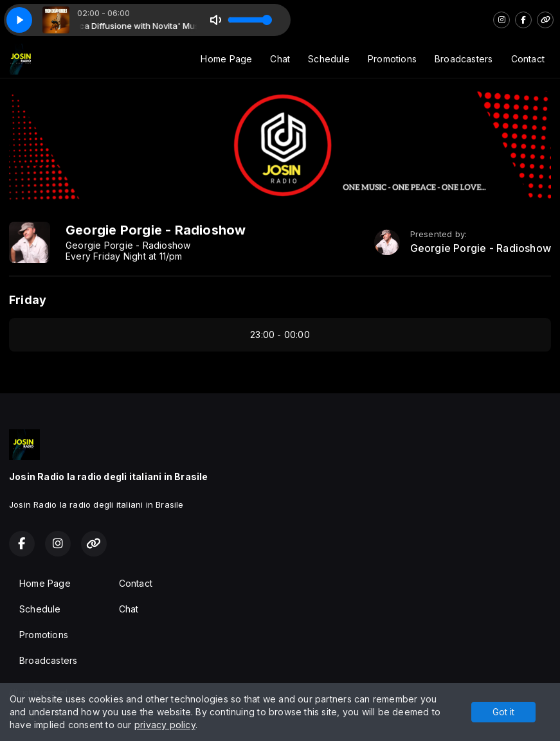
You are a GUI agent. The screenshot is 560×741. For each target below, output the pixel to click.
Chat (280, 59)
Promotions (392, 59)
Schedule (329, 59)
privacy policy (165, 725)
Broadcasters (464, 59)
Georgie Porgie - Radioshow (481, 248)
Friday (28, 300)
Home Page (226, 59)
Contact (528, 59)
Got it (503, 712)
